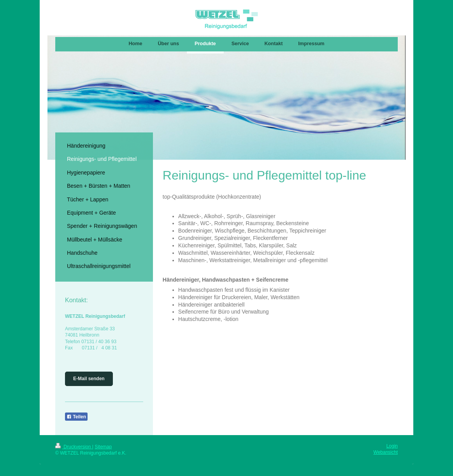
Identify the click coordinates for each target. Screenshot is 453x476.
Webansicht (386, 452)
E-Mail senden (89, 379)
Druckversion (74, 447)
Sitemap (103, 447)
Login (392, 446)
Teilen (76, 417)
